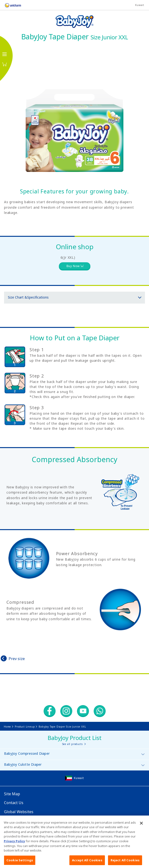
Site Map (12, 794)
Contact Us (14, 803)
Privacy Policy (14, 848)
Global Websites (19, 812)
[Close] (141, 830)
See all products (72, 744)
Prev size (17, 659)
